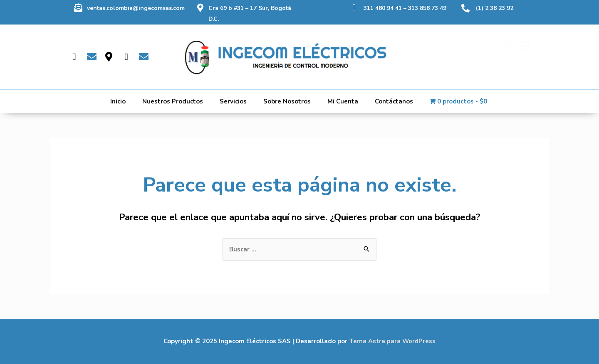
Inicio (118, 101)
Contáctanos (394, 101)
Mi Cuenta (343, 101)
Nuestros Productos (173, 101)
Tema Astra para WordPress (392, 341)
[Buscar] (505, 52)
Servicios (233, 101)
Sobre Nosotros (287, 101)
